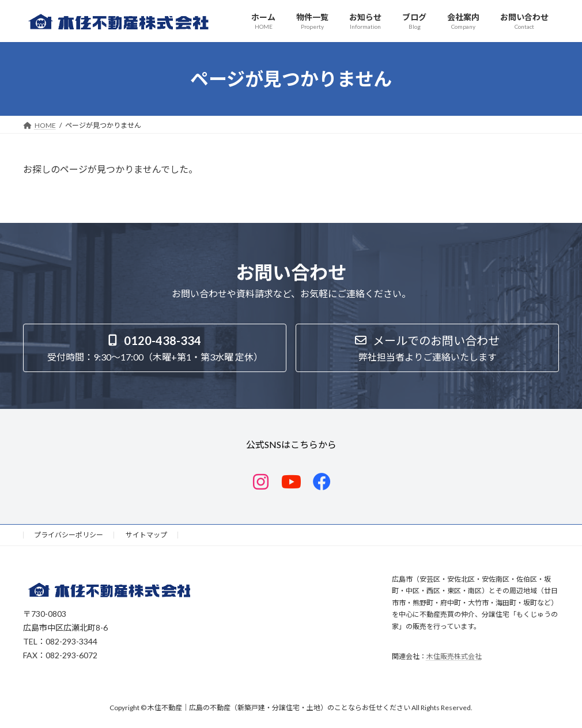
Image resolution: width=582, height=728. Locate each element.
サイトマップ (146, 535)
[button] (155, 348)
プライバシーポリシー (69, 535)
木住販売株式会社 (454, 656)
